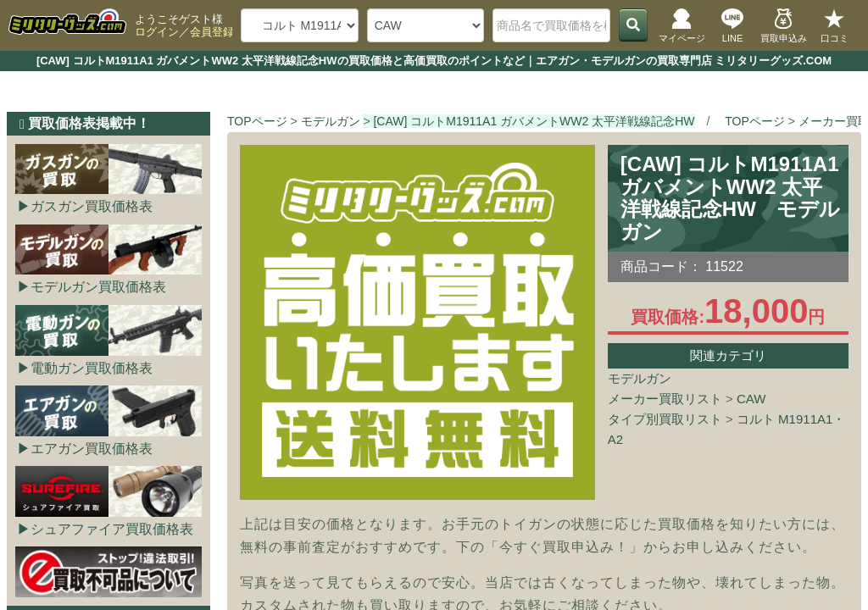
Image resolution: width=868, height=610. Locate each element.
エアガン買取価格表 (92, 449)
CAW (751, 399)
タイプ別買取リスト (665, 419)
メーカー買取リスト (665, 399)
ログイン (157, 32)
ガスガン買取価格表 (92, 206)
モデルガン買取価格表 (98, 287)
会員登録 (212, 32)
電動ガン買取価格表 (92, 368)
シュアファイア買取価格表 (112, 529)
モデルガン (640, 378)
